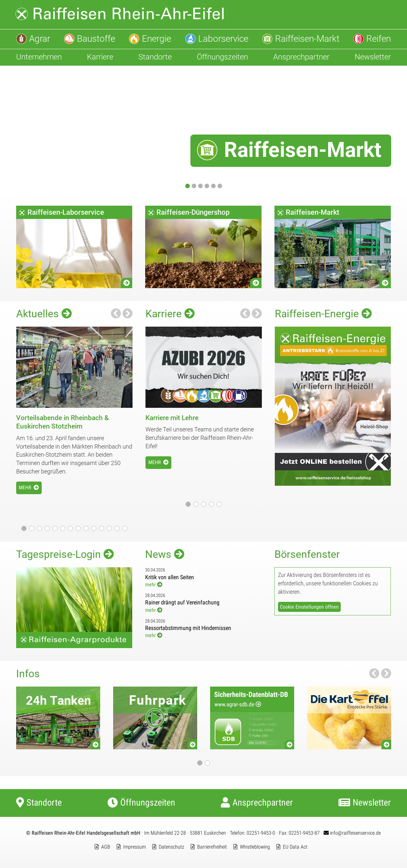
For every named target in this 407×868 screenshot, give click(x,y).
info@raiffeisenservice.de (352, 833)
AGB (106, 847)
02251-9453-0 (261, 833)
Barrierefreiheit (212, 847)
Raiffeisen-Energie (323, 313)
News (165, 554)
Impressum (134, 847)
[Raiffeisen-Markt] (203, 129)
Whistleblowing (255, 847)
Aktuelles (44, 313)
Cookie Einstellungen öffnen (309, 607)
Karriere (170, 313)
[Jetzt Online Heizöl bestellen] (333, 484)
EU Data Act (295, 847)
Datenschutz (171, 847)
